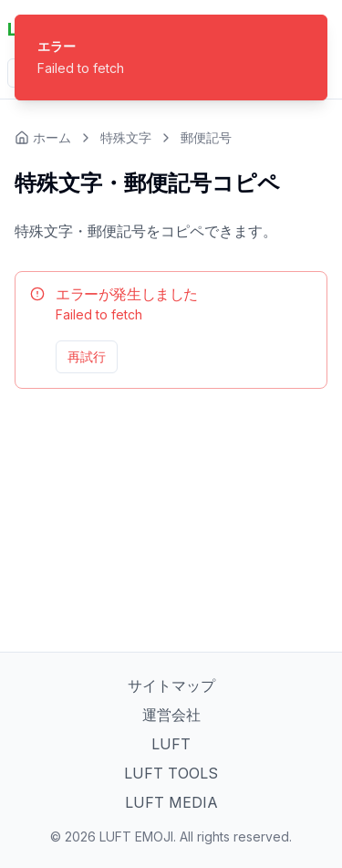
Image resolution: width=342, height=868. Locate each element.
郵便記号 (206, 137)
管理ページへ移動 (261, 356)
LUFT (171, 744)
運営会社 (171, 715)
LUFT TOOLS (171, 773)
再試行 (87, 356)
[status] (171, 58)
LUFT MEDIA (171, 802)
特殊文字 (126, 137)
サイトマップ (171, 685)
